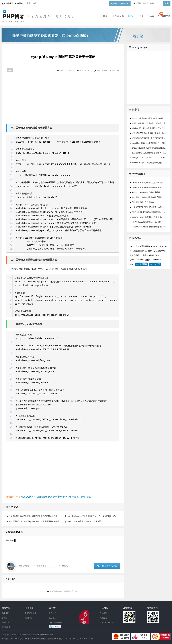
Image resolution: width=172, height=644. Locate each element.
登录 (29, 3)
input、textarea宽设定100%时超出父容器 (84, 521)
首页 (105, 16)
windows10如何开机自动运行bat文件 (147, 163)
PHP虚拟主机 (164, 16)
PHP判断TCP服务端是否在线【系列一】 (149, 197)
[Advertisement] (77, 99)
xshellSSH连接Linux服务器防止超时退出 (149, 143)
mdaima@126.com (107, 622)
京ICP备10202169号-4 (86, 639)
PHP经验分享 (118, 16)
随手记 (131, 16)
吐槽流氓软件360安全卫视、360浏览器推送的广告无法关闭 (33, 516)
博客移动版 (6, 627)
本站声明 (5, 622)
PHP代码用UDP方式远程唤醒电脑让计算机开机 (151, 212)
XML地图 (5, 613)
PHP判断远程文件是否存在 (143, 202)
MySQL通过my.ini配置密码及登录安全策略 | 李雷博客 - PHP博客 (56, 497)
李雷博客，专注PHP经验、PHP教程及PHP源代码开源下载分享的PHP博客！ (33, 639)
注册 (35, 3)
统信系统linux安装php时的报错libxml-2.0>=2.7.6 (152, 153)
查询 (167, 3)
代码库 (151, 16)
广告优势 (103, 613)
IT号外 (141, 16)
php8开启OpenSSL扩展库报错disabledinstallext (151, 148)
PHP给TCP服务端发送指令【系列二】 (148, 192)
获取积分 (53, 618)
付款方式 (103, 618)
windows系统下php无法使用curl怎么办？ (149, 128)
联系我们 (53, 613)
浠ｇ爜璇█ (11, 540)
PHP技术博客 (141, 264)
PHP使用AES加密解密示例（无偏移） (148, 222)
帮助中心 (29, 618)
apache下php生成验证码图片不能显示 (148, 217)
